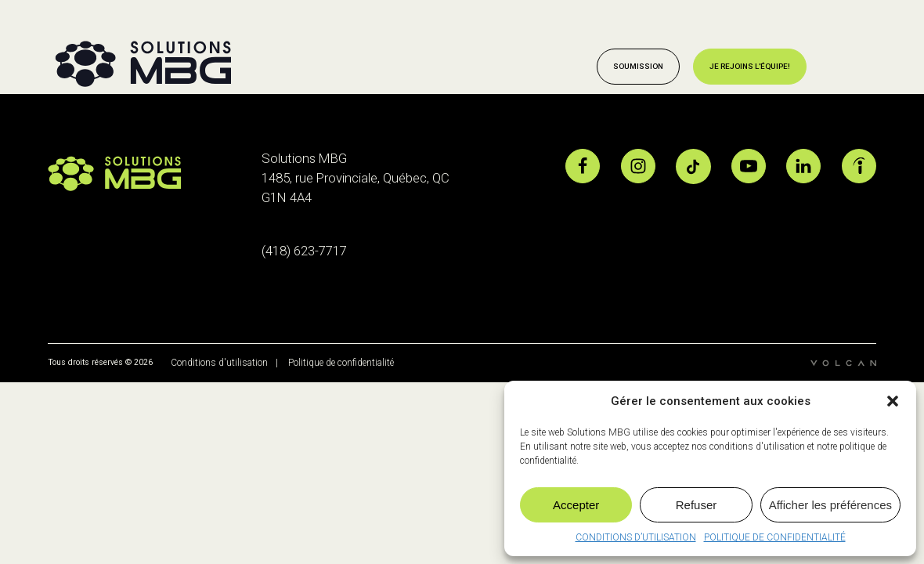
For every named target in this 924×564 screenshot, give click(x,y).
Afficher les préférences (830, 505)
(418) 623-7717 (304, 251)
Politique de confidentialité (341, 363)
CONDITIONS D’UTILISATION (636, 537)
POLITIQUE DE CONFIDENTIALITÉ (775, 537)
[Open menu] (854, 67)
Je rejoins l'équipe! (750, 66)
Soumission (638, 66)
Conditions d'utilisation (218, 363)
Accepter (576, 505)
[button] (893, 401)
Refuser (697, 505)
